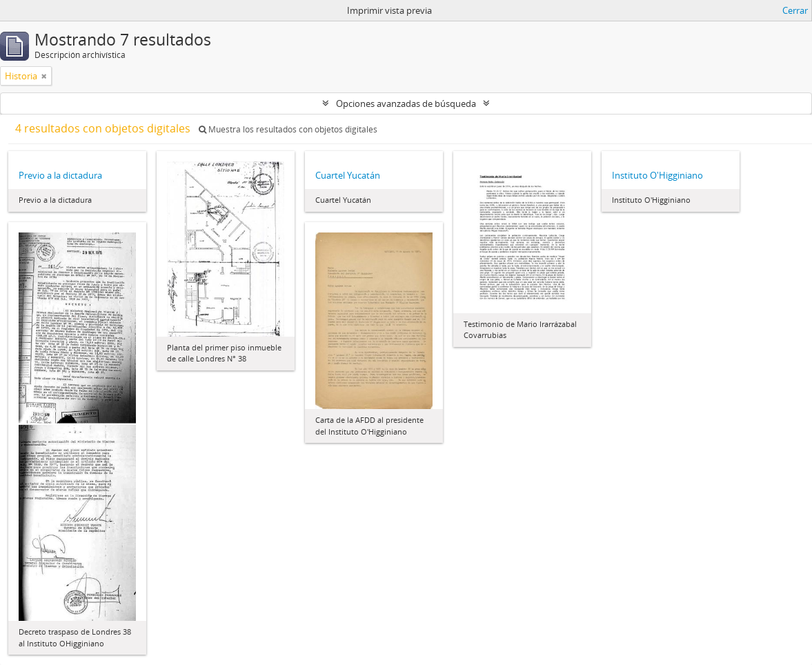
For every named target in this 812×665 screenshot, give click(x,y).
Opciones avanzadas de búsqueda (406, 103)
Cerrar (795, 10)
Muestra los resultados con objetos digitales (288, 129)
